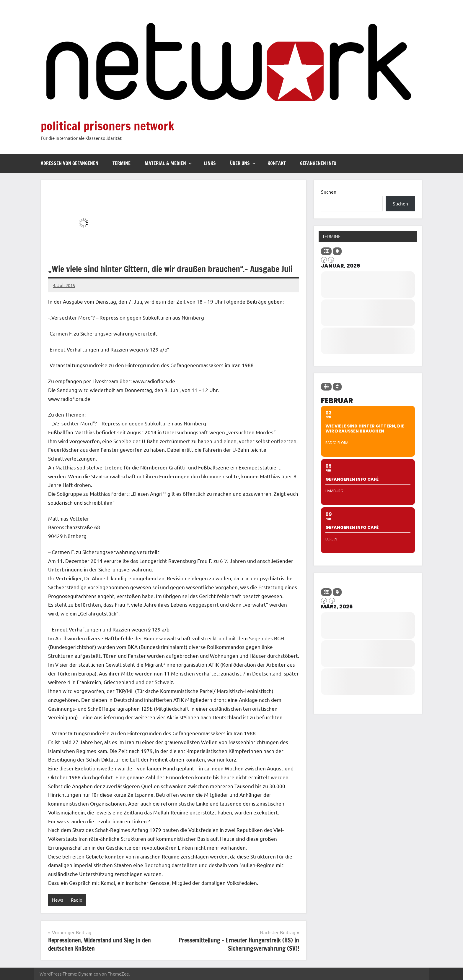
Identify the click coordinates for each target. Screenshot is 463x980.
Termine (122, 163)
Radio (77, 900)
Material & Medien (168, 163)
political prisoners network (107, 126)
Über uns (243, 163)
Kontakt (277, 163)
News (58, 900)
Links (210, 163)
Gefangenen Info (318, 163)
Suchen (329, 192)
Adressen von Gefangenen (70, 163)
